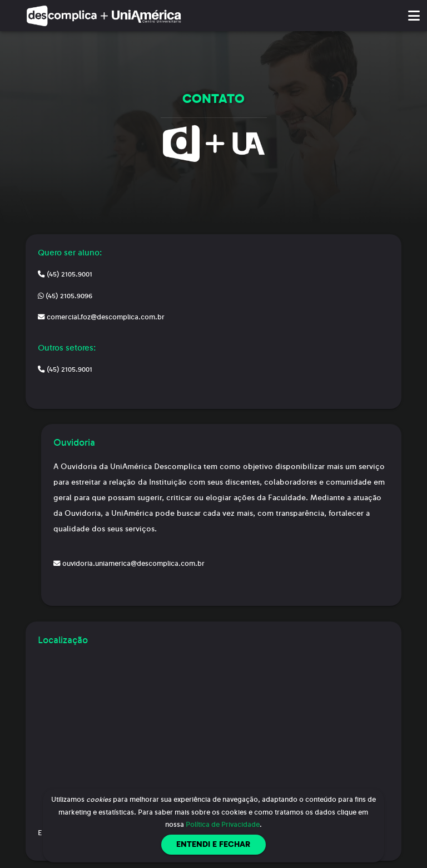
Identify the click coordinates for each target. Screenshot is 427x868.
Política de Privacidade (223, 825)
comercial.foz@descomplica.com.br (101, 317)
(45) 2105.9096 (65, 296)
